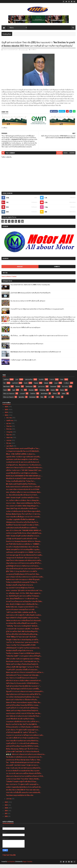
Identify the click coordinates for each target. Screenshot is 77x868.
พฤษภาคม (10, 441)
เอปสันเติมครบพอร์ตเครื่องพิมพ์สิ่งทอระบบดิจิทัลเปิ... (22, 531)
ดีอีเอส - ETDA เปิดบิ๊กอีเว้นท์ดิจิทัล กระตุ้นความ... (21, 458)
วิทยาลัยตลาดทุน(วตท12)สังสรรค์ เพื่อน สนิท (20, 799)
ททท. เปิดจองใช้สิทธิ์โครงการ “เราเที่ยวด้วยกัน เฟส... (22, 602)
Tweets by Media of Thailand (9, 280)
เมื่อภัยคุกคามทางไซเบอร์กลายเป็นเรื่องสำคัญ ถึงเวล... (23, 526)
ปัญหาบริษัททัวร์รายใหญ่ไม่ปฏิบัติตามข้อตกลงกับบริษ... (23, 621)
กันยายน (9, 430)
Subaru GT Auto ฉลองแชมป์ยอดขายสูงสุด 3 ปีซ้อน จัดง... (24, 706)
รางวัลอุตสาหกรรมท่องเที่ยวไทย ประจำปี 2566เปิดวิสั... (23, 455)
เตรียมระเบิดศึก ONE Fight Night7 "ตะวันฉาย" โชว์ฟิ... (23, 671)
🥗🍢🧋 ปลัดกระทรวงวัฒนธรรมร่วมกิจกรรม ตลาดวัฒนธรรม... (26, 758)
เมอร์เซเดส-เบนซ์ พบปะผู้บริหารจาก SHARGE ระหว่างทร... (24, 556)
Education (31, 394)
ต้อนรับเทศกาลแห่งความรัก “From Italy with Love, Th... (23, 665)
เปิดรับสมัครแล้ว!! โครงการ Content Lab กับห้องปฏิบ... (23, 679)
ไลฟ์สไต (58, 401)
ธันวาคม (9, 421)
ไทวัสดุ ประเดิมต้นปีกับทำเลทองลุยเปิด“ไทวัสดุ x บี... (22, 586)
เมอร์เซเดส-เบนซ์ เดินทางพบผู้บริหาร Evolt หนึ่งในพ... (23, 463)
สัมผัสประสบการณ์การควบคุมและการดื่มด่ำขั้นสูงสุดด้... (23, 583)
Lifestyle (46, 387)
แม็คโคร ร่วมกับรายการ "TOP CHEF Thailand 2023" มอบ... (24, 474)
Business (18, 390)
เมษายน (9, 444)
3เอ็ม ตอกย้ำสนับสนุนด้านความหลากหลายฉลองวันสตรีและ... (25, 572)
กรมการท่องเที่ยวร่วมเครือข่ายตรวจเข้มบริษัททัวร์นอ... (23, 744)
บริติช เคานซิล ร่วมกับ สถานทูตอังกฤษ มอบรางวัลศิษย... (23, 662)
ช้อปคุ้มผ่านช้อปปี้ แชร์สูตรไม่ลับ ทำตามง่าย (19, 589)
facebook (72, 157)
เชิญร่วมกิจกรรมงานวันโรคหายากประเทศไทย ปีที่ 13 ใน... (24, 698)
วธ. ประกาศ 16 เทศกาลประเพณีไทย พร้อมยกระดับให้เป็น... (24, 777)
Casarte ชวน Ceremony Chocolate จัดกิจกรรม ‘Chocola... (24, 545)
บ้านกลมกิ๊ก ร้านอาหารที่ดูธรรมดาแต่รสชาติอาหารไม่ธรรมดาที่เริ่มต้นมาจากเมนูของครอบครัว (37, 313)
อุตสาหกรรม (41, 390)
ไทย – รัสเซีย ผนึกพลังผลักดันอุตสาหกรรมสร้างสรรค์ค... (23, 766)
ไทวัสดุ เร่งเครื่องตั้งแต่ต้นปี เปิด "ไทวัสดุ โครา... (21, 485)
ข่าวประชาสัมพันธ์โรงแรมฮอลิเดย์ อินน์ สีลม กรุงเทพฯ (23, 774)
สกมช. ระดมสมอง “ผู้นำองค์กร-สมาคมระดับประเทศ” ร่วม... (24, 594)
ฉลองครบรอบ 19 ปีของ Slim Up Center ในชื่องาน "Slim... (24, 763)
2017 (6, 817)
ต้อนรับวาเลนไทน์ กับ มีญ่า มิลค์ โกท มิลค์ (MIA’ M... (22, 728)
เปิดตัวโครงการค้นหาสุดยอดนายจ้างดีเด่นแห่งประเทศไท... (24, 564)
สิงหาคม (9, 433)
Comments (57, 270)
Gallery (64, 397)
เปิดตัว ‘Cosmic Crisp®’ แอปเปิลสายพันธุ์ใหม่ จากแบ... (23, 501)
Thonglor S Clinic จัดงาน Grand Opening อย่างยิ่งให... (23, 643)
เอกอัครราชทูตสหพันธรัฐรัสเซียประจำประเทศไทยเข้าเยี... (24, 791)
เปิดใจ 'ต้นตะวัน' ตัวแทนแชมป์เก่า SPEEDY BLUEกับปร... (23, 687)
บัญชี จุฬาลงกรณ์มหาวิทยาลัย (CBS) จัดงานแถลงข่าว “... (24, 690)
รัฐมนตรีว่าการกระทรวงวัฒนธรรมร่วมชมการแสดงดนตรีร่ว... (25, 695)
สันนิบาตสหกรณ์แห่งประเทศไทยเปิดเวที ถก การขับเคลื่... (23, 490)
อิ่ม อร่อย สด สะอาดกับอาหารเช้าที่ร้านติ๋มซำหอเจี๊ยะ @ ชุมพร (28, 305)
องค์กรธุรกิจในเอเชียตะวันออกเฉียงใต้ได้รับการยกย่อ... (23, 709)
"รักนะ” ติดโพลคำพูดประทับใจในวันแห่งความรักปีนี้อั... (23, 692)
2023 (7, 419)
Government (53, 390)
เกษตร (56, 387)
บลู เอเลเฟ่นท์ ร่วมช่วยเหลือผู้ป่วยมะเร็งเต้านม (20, 591)
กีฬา (5, 387)
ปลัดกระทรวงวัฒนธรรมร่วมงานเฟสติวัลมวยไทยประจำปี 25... (25, 780)
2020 (7, 812)
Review (62, 394)
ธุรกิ (50, 401)
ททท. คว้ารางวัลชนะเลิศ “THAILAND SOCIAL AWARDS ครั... (24, 534)
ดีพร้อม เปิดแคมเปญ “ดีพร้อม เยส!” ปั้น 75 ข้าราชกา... (23, 753)
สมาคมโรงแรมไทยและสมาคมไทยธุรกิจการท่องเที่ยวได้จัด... (24, 605)
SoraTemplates (11, 865)
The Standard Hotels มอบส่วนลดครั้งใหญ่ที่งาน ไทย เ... (23, 452)
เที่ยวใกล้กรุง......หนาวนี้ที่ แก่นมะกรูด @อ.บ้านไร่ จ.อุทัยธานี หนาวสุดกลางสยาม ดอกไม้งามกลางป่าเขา (39, 339)
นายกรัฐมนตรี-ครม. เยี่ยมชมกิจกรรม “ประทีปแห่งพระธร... (24, 469)
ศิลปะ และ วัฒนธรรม (9, 397)
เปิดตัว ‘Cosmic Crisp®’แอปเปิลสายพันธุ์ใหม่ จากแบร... (23, 540)
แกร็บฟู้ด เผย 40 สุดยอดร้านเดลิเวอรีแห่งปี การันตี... (22, 542)
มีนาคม (9, 447)
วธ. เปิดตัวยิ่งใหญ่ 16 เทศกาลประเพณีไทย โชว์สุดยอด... (23, 600)
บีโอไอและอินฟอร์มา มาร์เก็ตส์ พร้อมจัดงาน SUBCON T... (23, 731)
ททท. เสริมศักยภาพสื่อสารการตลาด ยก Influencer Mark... (24, 496)
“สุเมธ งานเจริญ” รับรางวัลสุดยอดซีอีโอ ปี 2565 (21, 649)
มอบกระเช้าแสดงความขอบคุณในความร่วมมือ (20, 613)
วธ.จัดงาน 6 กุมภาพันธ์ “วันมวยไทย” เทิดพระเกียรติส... (23, 783)
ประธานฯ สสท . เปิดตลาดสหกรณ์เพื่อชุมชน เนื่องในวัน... (24, 507)
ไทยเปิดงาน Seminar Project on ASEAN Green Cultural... (23, 657)
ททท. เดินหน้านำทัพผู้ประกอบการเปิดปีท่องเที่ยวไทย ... (23, 608)
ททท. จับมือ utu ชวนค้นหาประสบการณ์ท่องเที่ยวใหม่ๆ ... (23, 720)
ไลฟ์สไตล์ (6, 383)
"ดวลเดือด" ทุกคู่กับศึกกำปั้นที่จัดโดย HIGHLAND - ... (22, 523)
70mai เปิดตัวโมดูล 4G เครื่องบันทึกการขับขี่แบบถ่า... (22, 512)
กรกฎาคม (10, 436)
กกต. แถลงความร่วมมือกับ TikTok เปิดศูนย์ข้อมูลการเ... (23, 509)
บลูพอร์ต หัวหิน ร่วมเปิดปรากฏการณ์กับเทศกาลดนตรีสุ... (23, 460)
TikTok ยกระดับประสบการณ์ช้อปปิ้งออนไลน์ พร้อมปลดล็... (24, 624)
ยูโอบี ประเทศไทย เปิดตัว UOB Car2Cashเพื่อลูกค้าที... (22, 635)
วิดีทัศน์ (55, 397)
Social (5, 394)
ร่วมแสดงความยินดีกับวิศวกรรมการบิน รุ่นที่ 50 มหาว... (23, 725)
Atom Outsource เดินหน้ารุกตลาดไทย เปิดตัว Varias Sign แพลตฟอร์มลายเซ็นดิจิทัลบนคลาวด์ (36, 355)
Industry (53, 394)
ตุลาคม (9, 427)
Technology (42, 394)
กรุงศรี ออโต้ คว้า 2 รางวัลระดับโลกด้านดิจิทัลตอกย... (22, 712)
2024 (7, 416)
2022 (7, 806)
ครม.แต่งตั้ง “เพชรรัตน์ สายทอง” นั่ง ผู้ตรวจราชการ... (22, 769)
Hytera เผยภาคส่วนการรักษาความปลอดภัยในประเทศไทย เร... (25, 676)
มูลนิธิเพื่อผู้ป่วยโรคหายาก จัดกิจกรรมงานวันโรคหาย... (23, 570)
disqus (66, 157)
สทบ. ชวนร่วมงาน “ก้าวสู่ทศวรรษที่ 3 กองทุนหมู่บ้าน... (23, 788)
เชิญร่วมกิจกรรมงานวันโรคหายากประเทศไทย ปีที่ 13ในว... (24, 567)
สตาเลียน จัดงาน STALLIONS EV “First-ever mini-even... (23, 793)
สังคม (62, 383)
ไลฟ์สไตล (33, 397)
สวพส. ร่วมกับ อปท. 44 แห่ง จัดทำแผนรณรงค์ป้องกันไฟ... (24, 772)
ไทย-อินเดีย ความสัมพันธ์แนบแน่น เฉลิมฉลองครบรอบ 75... (24, 761)
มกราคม (9, 802)
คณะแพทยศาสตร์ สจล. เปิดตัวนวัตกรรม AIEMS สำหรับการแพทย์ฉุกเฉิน (30, 288)
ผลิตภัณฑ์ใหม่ (29, 383)
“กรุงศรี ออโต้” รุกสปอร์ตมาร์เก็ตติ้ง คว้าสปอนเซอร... (22, 673)
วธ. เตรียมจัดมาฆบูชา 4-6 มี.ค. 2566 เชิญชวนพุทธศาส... (24, 597)
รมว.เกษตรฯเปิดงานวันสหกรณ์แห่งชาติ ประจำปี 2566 (23, 493)
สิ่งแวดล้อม (65, 390)
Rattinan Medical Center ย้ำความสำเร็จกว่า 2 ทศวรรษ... (23, 518)
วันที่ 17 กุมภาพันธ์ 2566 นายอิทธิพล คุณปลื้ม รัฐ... (21, 616)
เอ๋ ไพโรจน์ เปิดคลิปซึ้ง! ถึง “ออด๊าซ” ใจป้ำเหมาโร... (22, 736)
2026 (7, 410)
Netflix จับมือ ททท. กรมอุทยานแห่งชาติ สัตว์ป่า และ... (22, 610)
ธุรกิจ (17, 383)
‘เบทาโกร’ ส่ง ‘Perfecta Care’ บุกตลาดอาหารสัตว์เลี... (23, 646)
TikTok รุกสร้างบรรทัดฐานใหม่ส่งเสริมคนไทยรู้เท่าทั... (22, 668)
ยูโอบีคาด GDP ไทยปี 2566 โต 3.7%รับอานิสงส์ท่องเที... (23, 755)
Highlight (20, 270)
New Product (7, 390)
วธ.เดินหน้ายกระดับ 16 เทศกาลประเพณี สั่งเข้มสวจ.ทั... (23, 466)
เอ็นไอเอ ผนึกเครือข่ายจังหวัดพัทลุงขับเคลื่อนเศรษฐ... (22, 638)
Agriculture (22, 401)
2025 (7, 413)
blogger (59, 157)
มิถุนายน (9, 438)
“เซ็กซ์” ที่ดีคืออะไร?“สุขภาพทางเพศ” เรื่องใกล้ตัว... (22, 641)
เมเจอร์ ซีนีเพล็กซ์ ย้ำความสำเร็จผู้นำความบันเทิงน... (22, 477)
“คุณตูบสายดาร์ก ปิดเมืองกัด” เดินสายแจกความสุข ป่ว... (23, 561)
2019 (6, 814)
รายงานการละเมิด (9, 859)
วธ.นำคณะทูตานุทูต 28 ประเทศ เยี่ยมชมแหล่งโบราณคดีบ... (24, 559)
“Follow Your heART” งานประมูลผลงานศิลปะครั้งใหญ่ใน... (24, 660)
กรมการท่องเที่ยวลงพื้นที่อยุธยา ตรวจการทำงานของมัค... (23, 520)
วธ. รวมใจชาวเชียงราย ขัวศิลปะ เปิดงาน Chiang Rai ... (23, 504)
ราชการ (52, 383)
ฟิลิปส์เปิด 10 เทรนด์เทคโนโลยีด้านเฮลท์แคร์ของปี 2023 (23, 482)
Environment (32, 401)
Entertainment (29, 390)
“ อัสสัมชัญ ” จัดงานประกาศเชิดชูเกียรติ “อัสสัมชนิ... (22, 630)
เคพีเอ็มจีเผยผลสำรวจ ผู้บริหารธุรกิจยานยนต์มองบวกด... (23, 652)
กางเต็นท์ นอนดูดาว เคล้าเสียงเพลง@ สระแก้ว (23, 364)
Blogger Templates (27, 865)
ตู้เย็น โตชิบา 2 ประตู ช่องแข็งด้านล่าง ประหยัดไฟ (21, 575)
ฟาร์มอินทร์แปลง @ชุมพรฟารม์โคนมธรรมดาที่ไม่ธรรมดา (27, 347)
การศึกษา (34, 53)
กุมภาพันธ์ (10, 450)
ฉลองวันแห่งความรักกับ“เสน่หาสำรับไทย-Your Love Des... (24, 717)
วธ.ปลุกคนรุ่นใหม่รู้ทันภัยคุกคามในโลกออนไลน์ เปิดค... (23, 578)
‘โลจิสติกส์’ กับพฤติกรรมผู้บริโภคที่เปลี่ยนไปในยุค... (22, 785)
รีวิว (22, 394)
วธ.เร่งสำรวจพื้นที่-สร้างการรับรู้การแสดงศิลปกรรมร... (23, 742)
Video (42, 401)
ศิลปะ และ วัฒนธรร (9, 401)
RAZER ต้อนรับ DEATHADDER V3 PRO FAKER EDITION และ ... (24, 479)
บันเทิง (26, 387)
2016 (6, 820)
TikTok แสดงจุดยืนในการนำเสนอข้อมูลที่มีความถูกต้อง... (23, 553)
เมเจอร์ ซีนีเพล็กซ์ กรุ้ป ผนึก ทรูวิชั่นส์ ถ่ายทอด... (21, 722)
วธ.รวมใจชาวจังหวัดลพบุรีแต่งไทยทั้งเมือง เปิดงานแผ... (23, 701)
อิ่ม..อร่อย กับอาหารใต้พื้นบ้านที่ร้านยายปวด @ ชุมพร (25, 331)
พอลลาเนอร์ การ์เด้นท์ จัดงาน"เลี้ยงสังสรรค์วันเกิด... (22, 703)
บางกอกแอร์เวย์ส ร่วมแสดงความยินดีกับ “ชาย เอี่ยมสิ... (23, 632)
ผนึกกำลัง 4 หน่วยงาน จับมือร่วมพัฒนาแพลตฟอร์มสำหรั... (24, 684)
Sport (14, 394)
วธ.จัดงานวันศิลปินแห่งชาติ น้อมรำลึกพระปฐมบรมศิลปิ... (24, 515)
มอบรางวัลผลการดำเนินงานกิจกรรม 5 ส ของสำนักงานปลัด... (25, 580)
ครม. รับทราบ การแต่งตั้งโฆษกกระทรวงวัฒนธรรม (22, 682)
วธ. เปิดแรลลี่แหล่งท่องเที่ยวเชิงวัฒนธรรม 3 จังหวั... (22, 499)
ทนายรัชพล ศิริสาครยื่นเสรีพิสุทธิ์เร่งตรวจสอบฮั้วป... (22, 627)
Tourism (36, 387)
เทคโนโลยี (15, 387)
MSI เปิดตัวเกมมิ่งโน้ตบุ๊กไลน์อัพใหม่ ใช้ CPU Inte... (21, 488)
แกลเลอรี (22, 397)
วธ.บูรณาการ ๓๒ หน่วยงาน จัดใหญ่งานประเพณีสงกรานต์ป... (25, 739)
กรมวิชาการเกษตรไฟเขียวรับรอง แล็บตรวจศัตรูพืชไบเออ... (24, 537)
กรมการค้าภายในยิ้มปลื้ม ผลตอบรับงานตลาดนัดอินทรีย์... (24, 796)
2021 (6, 809)
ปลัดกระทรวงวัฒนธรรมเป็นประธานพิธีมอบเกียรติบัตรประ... (25, 471)
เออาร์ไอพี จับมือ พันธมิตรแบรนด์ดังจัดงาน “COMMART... (23, 548)
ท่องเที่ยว (41, 383)
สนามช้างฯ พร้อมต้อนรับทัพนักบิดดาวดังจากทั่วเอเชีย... (23, 550)
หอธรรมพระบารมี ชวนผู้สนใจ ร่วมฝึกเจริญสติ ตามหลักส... (24, 619)
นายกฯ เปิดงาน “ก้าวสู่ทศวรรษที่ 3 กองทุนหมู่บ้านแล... (23, 733)
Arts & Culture (44, 397)
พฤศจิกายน (10, 424)
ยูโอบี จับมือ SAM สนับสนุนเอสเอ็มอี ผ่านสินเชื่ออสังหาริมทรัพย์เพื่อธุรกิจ (31, 296)
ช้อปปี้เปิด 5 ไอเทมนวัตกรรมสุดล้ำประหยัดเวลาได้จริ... (23, 529)
